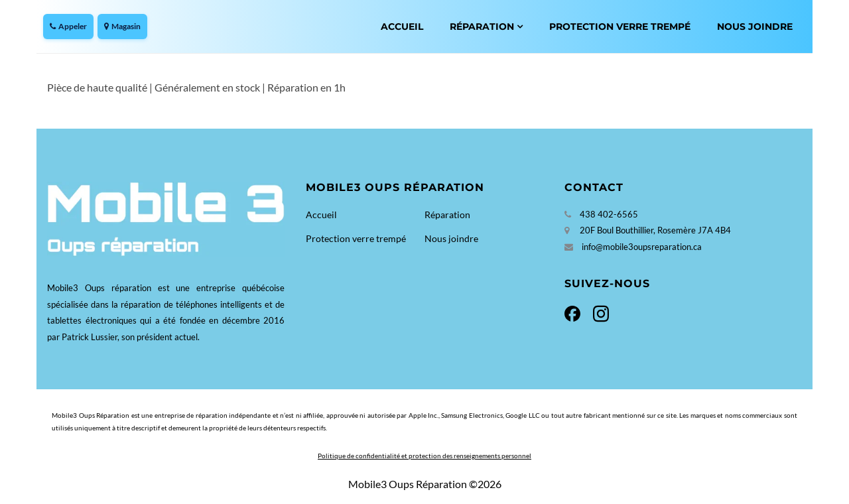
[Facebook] (576, 312)
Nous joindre (755, 27)
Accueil (402, 27)
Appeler (68, 26)
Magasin (122, 26)
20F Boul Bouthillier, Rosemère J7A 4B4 (655, 230)
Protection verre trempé (620, 27)
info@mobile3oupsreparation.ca (642, 247)
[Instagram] (598, 312)
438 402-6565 (609, 214)
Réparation (482, 27)
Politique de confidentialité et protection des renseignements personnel (424, 456)
